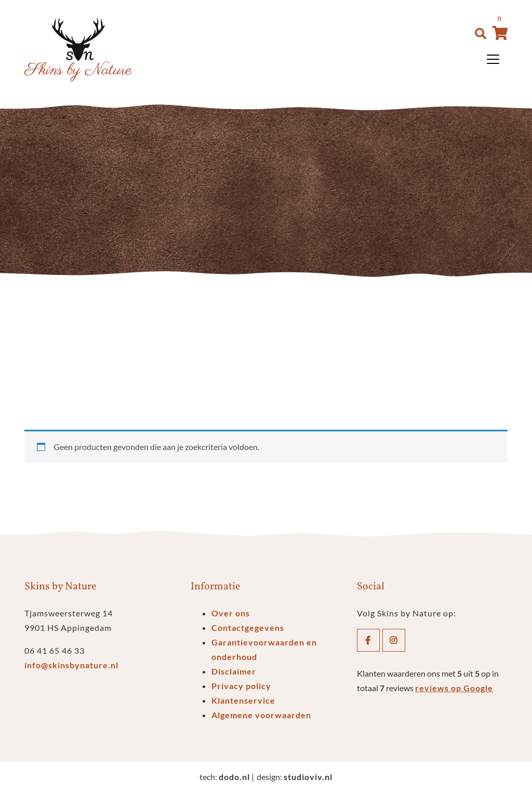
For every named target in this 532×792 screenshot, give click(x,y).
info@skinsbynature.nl (71, 665)
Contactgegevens (248, 628)
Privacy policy (241, 686)
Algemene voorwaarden (261, 715)
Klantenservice (243, 700)
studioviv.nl (308, 777)
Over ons (231, 613)
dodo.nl (234, 777)
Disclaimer (234, 671)
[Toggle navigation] (493, 59)
